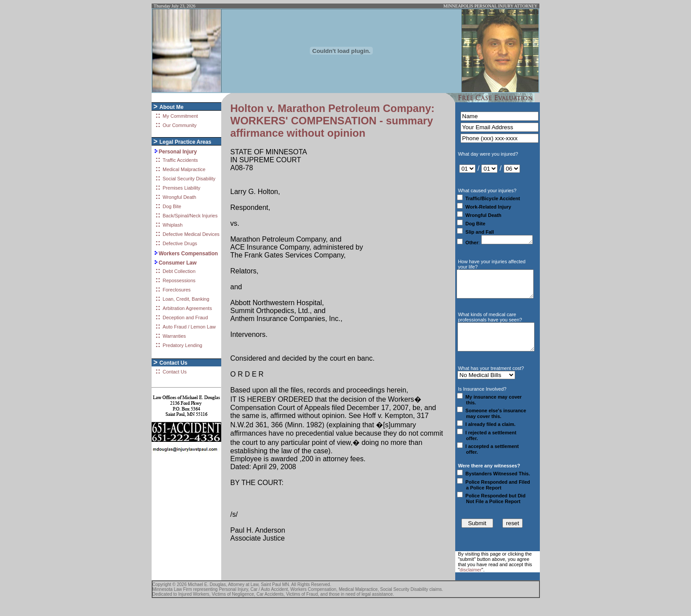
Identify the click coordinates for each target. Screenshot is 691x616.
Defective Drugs (180, 243)
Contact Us (175, 372)
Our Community (180, 125)
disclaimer (471, 584)
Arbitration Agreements (187, 308)
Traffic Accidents (180, 160)
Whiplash (173, 225)
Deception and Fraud (185, 317)
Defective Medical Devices (191, 234)
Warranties (174, 336)
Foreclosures (177, 290)
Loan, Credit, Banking (186, 299)
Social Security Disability (189, 179)
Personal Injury (178, 152)
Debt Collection (179, 271)
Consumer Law (178, 263)
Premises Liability (182, 188)
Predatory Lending (182, 345)
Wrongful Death (179, 197)
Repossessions (179, 280)
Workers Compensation (188, 254)
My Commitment (180, 116)
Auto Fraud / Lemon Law (189, 327)
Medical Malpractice (184, 169)
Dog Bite (172, 206)
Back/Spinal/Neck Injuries (190, 216)
